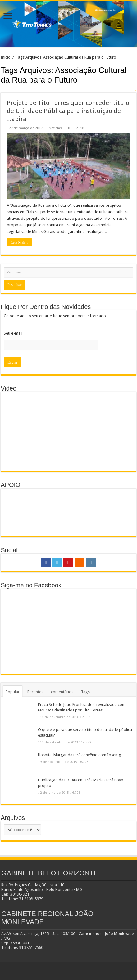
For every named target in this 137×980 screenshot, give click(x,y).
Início (6, 57)
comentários (62, 692)
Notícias (55, 128)
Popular (13, 692)
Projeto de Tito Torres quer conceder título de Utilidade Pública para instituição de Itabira (68, 111)
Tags (85, 692)
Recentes (35, 692)
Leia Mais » (19, 242)
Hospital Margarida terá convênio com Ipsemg (80, 755)
